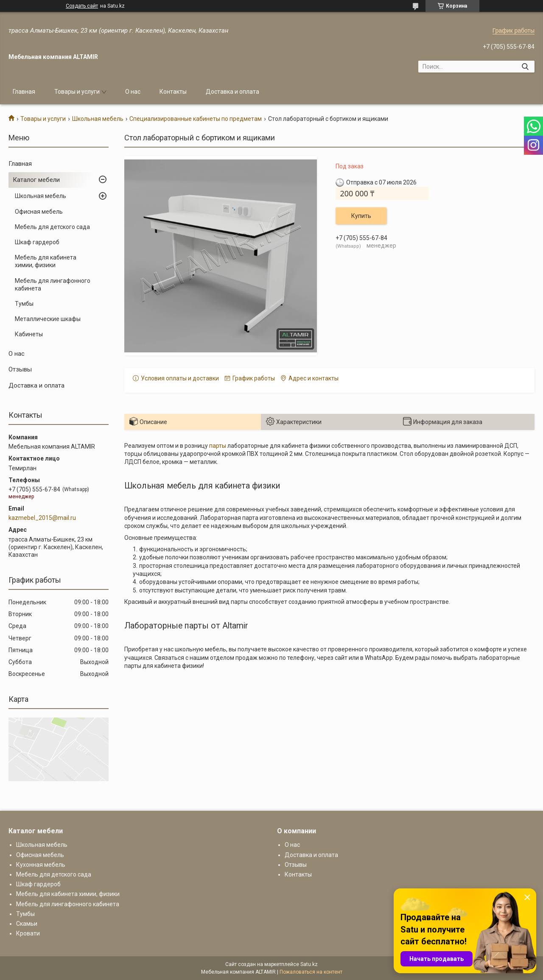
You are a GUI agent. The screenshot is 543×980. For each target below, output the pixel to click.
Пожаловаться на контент (311, 972)
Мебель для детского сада (52, 227)
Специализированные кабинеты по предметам (196, 119)
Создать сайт (82, 6)
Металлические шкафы (48, 319)
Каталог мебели (36, 180)
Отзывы (20, 369)
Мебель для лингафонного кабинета (53, 285)
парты (218, 446)
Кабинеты (29, 334)
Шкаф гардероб (37, 242)
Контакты (173, 92)
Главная (24, 92)
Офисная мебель (39, 212)
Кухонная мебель (41, 865)
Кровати (28, 933)
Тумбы (24, 304)
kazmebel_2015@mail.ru (42, 518)
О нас (133, 92)
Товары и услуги (77, 92)
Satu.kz (309, 964)
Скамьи (27, 924)
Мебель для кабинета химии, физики (46, 261)
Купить (361, 216)
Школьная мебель (98, 119)
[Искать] (525, 67)
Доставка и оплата (232, 92)
